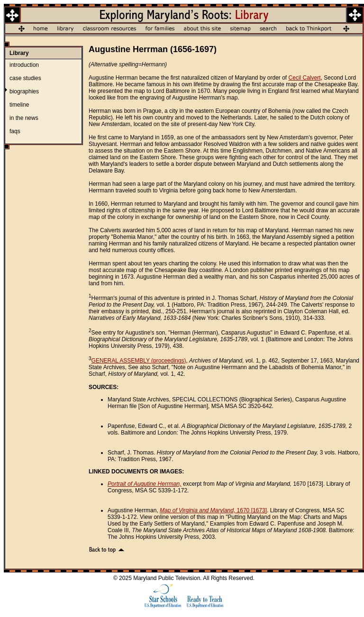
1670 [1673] (213, 510)
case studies (25, 78)
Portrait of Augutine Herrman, (145, 484)
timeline (19, 105)
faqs (15, 131)
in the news (24, 118)
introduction (24, 65)
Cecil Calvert (305, 78)
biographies (24, 91)
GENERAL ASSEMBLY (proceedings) (139, 361)
